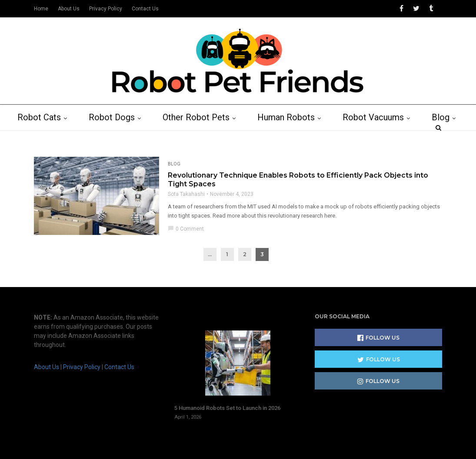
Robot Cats (44, 138)
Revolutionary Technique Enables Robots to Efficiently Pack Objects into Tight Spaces (298, 200)
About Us (69, 9)
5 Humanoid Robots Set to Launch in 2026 (227, 376)
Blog (445, 138)
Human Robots (291, 138)
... (210, 275)
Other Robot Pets (201, 138)
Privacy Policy (106, 9)
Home (41, 9)
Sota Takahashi (186, 215)
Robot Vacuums (378, 138)
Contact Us (145, 9)
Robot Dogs (117, 138)
